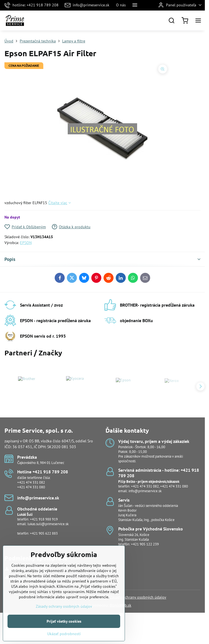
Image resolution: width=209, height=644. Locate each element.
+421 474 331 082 (31, 482)
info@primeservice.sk (145, 491)
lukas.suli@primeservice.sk (48, 524)
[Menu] (198, 20)
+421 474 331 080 (31, 487)
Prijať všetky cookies (64, 630)
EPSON (26, 243)
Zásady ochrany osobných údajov (138, 597)
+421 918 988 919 (44, 519)
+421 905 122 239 (145, 544)
